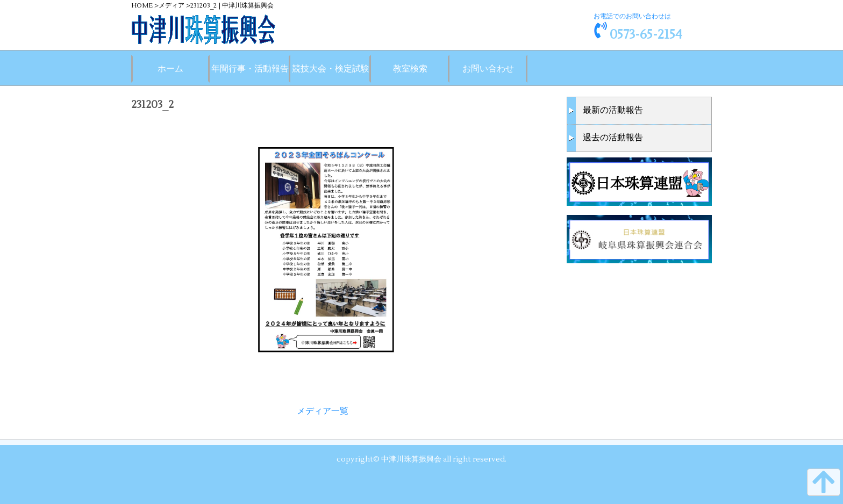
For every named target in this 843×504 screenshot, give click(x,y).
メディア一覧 (323, 411)
